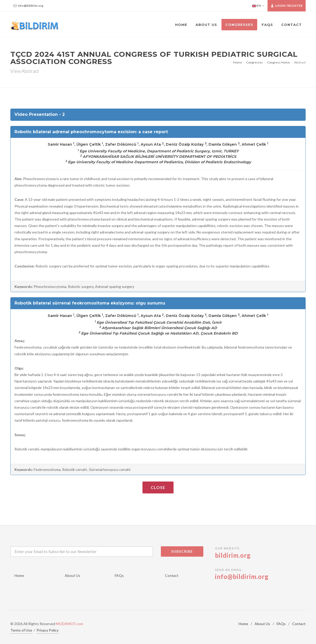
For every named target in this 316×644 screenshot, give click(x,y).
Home (238, 62)
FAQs (119, 575)
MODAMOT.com (70, 624)
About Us (73, 575)
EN (258, 6)
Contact (172, 575)
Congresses (254, 62)
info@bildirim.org (28, 6)
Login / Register (287, 6)
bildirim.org (233, 555)
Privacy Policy (48, 630)
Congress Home (278, 62)
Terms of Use (21, 630)
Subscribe (182, 551)
